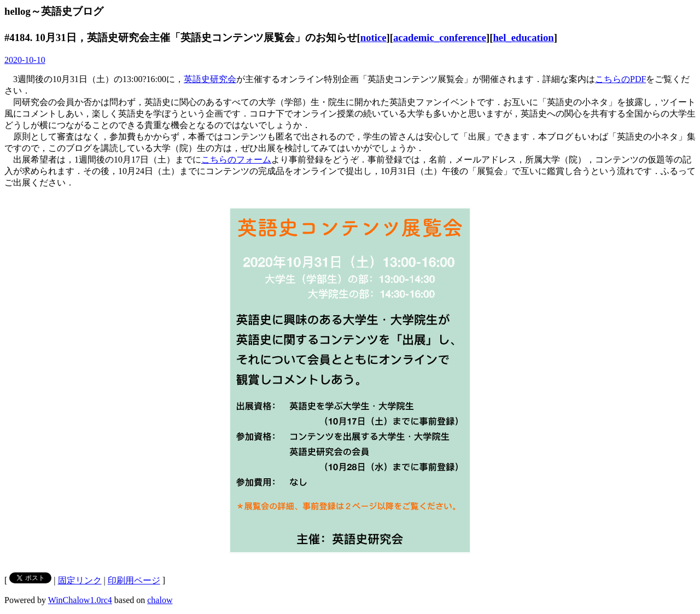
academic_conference (440, 37)
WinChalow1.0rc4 (80, 600)
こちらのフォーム (236, 160)
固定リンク (80, 580)
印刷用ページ (134, 580)
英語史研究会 (210, 79)
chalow (160, 600)
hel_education (523, 37)
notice (374, 37)
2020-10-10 (25, 60)
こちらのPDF (620, 79)
